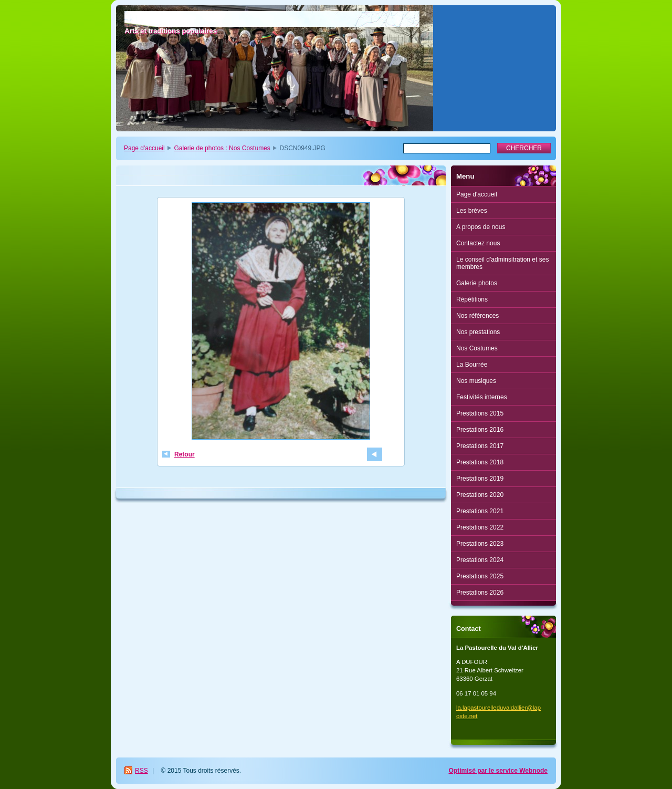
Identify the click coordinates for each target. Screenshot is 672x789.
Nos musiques (476, 381)
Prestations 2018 (480, 462)
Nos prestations (478, 332)
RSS (141, 771)
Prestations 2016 (480, 430)
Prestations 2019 (480, 479)
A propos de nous (481, 227)
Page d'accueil (144, 148)
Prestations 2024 (480, 560)
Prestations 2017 (480, 446)
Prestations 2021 (480, 511)
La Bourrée (472, 365)
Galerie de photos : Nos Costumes (222, 148)
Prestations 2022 (480, 527)
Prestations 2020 (480, 495)
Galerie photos (477, 283)
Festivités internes (482, 397)
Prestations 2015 (480, 413)
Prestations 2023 (480, 544)
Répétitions (472, 299)
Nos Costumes (477, 348)
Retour (185, 454)
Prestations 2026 (480, 593)
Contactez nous (478, 243)
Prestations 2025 (480, 576)
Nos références (477, 316)
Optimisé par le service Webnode (498, 771)
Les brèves (472, 211)
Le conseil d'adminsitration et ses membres (502, 263)
